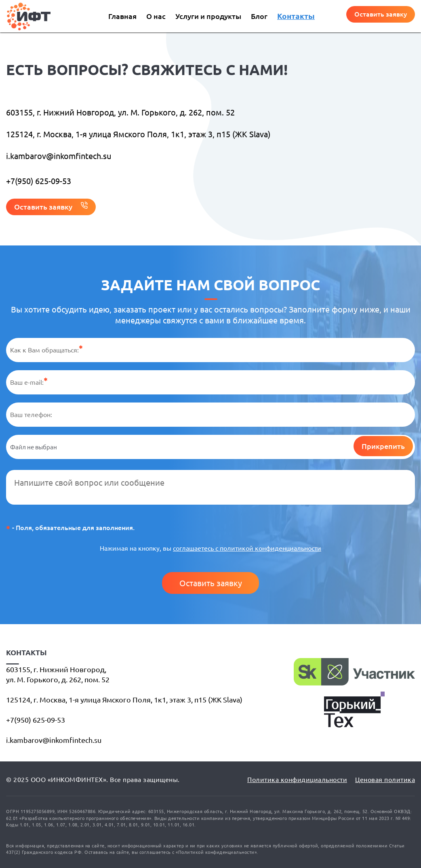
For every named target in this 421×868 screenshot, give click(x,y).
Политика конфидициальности (297, 780)
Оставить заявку (211, 583)
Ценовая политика (385, 780)
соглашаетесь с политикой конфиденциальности (247, 548)
